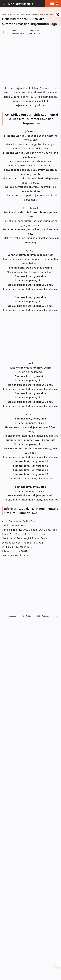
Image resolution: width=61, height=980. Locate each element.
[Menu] (4, 4)
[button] (10, 616)
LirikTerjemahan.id (21, 4)
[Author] (22, 34)
